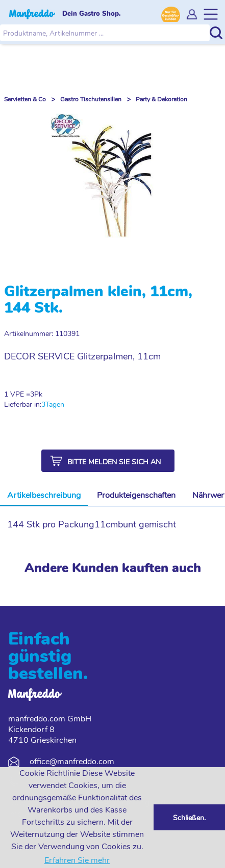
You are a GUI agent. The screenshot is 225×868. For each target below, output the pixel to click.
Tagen (55, 404)
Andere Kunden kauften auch (113, 568)
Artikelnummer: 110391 (42, 334)
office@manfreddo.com (72, 762)
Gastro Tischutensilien (91, 99)
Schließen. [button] (189, 818)
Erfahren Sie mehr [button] (77, 860)
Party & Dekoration (161, 99)
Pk (38, 394)
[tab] (44, 496)
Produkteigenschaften (136, 495)
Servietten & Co (25, 99)
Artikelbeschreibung (44, 495)
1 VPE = (17, 394)
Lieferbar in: (23, 404)
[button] (108, 461)
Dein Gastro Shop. (92, 14)
